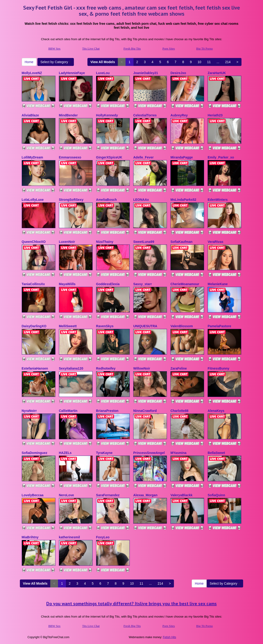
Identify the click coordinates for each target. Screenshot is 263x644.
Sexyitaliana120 (71, 368)
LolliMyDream (32, 157)
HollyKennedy (107, 115)
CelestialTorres (145, 115)
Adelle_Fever (143, 157)
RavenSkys (105, 326)
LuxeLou (103, 73)
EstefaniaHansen (35, 368)
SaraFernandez (108, 495)
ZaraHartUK (217, 73)
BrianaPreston (107, 411)
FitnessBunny (218, 368)
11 (209, 62)
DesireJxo (178, 73)
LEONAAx (141, 200)
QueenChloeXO (34, 242)
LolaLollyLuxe (33, 200)
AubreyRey (179, 115)
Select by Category (56, 62)
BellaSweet (216, 453)
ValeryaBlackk (181, 495)
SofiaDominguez (35, 453)
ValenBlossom (182, 326)
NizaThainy (105, 242)
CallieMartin (68, 411)
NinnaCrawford (145, 411)
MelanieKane (218, 284)
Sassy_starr (142, 284)
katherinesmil (69, 537)
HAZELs (65, 453)
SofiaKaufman (181, 242)
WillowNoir (142, 368)
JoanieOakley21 (146, 73)
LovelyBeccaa (33, 495)
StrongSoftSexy (71, 200)
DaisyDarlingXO (34, 326)
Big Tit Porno (204, 49)
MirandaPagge (182, 157)
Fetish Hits (170, 637)
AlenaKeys (216, 411)
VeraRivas (215, 242)
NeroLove (67, 495)
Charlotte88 (179, 411)
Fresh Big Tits (132, 49)
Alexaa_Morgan (145, 495)
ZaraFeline (179, 368)
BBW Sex (54, 49)
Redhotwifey (106, 368)
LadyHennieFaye (72, 73)
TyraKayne (104, 453)
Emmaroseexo (70, 157)
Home (29, 62)
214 (228, 62)
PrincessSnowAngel (149, 453)
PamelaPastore (219, 326)
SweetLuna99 (144, 242)
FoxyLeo (103, 537)
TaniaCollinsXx (33, 284)
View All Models (103, 62)
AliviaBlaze (30, 115)
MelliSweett (68, 326)
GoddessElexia (108, 284)
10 (199, 62)
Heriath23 (215, 115)
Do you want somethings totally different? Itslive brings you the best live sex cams (131, 604)
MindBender (68, 115)
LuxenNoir (67, 242)
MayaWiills (67, 284)
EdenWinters (218, 200)
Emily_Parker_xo (221, 157)
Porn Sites (169, 49)
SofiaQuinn (216, 495)
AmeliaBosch (106, 200)
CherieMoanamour (185, 284)
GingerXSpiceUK (109, 157)
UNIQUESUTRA (145, 326)
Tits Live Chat (91, 49)
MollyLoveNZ (32, 73)
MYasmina (178, 453)
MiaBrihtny (30, 537)
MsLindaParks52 (183, 200)
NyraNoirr (29, 411)
